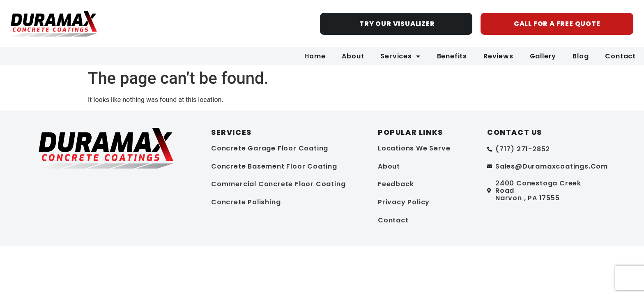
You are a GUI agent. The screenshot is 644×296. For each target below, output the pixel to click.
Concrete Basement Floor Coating (274, 166)
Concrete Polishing (246, 202)
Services (400, 56)
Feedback (396, 184)
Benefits (452, 56)
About (353, 56)
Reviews (498, 56)
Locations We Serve (414, 148)
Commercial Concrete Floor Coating (278, 184)
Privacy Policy (404, 202)
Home (315, 56)
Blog (581, 56)
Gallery (543, 56)
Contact (620, 56)
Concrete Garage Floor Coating (270, 148)
